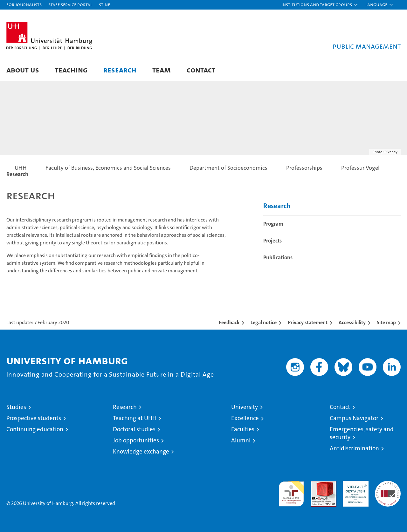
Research (120, 70)
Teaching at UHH (135, 418)
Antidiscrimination (354, 448)
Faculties (243, 429)
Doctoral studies (134, 429)
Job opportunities (136, 440)
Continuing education (35, 429)
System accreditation (388, 488)
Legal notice (264, 322)
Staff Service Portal (70, 4)
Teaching (71, 70)
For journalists (24, 4)
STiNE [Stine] (104, 4)
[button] (320, 5)
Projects (272, 241)
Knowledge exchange (141, 451)
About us (23, 70)
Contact (201, 70)
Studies (16, 407)
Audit (317, 484)
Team (162, 70)
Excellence (245, 418)
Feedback (229, 322)
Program (273, 224)
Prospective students (34, 418)
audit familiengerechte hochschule (291, 491)
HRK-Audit (354, 484)
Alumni (241, 440)
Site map (386, 322)
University (245, 407)
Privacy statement (308, 322)
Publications (278, 257)
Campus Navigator (354, 418)
